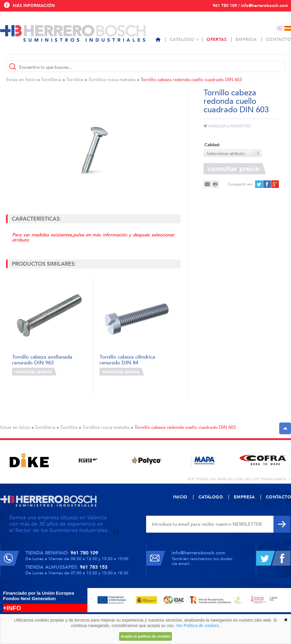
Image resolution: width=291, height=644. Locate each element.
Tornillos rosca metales (112, 80)
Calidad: (212, 145)
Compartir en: (240, 184)
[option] (29, 460)
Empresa (246, 39)
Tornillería (51, 80)
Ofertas (217, 39)
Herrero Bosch (73, 33)
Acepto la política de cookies (146, 636)
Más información (34, 6)
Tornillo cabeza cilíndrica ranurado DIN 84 (127, 359)
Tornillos (75, 80)
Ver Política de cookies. (198, 626)
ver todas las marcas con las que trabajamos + (239, 479)
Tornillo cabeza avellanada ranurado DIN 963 (42, 359)
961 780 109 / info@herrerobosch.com (250, 6)
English (280, 28)
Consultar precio (34, 372)
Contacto (278, 39)
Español (288, 28)
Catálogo (182, 39)
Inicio (31, 80)
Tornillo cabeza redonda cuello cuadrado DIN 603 (191, 80)
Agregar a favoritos (227, 126)
